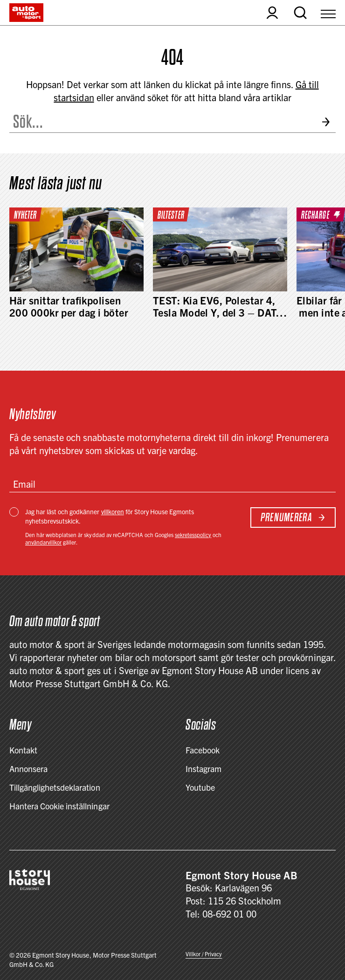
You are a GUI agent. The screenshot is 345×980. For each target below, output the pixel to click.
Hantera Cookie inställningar (59, 806)
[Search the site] (162, 122)
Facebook (203, 750)
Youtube (200, 787)
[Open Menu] (328, 13)
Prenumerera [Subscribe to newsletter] (293, 517)
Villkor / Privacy (204, 954)
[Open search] (300, 13)
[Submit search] (328, 122)
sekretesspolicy (193, 535)
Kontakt (23, 750)
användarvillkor (43, 542)
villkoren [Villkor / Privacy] (113, 511)
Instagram (204, 769)
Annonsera (28, 769)
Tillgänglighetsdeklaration (55, 787)
